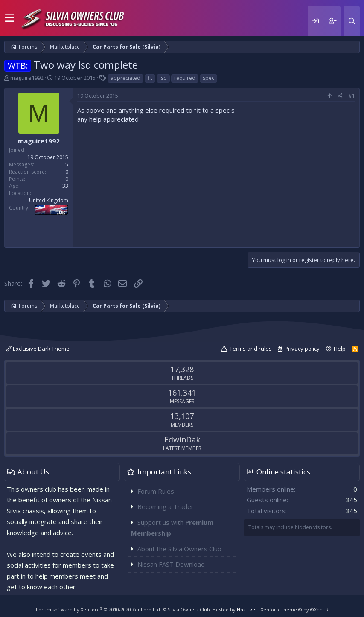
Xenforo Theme (295, 610)
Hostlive (246, 610)
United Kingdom (49, 200)
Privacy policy (302, 349)
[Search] (352, 21)
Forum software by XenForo (99, 610)
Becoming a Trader (166, 506)
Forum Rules (156, 491)
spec (208, 78)
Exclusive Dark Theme (38, 349)
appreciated (125, 78)
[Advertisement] (216, 183)
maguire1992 (27, 78)
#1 (352, 96)
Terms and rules (251, 349)
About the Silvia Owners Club (179, 549)
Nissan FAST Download (171, 564)
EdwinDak (182, 439)
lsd (163, 78)
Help (340, 349)
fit (150, 78)
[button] (10, 18)
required (185, 78)
